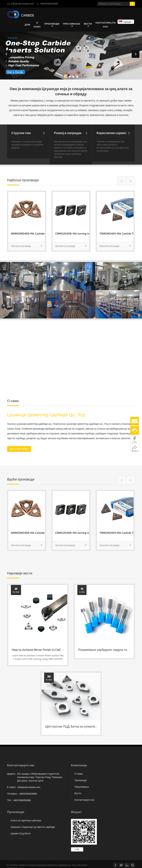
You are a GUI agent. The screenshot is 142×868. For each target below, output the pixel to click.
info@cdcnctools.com (22, 4)
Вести (88, 25)
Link (77, 849)
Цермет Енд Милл (21, 834)
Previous (6, 54)
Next (136, 54)
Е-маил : (12, 787)
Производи (52, 25)
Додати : (12, 774)
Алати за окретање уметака (26, 821)
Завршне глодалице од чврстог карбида (33, 827)
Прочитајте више (27, 246)
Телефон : (13, 794)
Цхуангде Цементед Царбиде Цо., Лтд (46, 415)
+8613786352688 (49, 4)
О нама (37, 25)
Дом (27, 25)
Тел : (10, 800)
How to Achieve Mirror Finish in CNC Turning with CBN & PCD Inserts (58, 650)
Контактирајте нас (106, 25)
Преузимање (72, 25)
